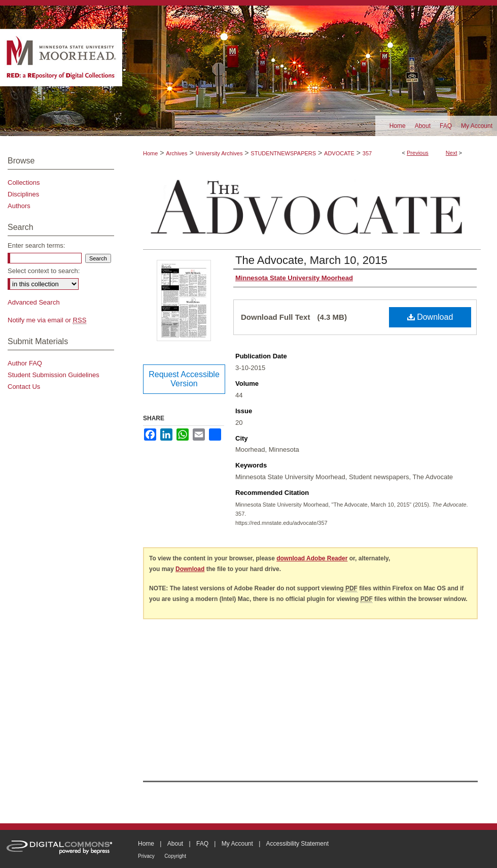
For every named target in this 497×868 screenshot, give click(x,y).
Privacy (146, 856)
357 (367, 153)
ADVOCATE (339, 153)
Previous (418, 153)
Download (430, 317)
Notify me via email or (47, 320)
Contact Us (24, 387)
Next (452, 153)
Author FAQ (25, 363)
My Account (237, 844)
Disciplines (23, 194)
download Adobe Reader (312, 558)
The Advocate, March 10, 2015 (311, 260)
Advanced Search (34, 302)
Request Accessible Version (184, 379)
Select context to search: (44, 271)
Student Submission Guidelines (54, 375)
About (175, 844)
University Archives (219, 153)
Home (150, 153)
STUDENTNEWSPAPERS (283, 153)
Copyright (175, 856)
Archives (176, 153)
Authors (19, 206)
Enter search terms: (36, 245)
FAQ (202, 844)
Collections (24, 182)
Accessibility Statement (297, 844)
